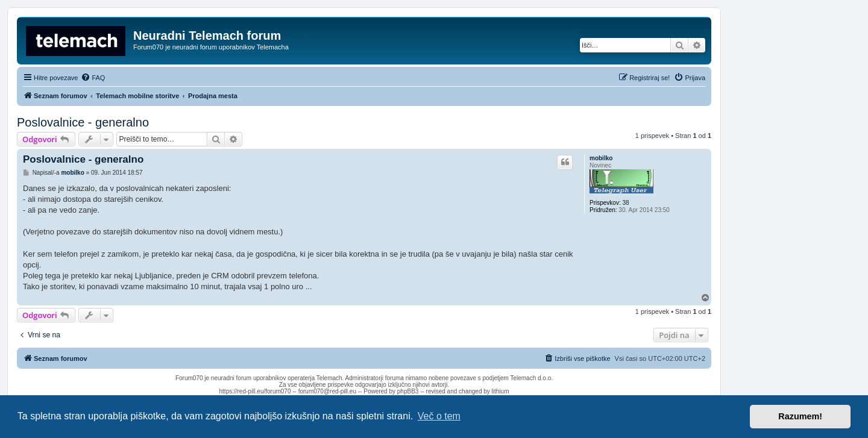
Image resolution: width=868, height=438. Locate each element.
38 (625, 203)
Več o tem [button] (439, 416)
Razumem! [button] (800, 416)
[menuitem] (93, 78)
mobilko (601, 158)
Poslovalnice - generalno (83, 122)
